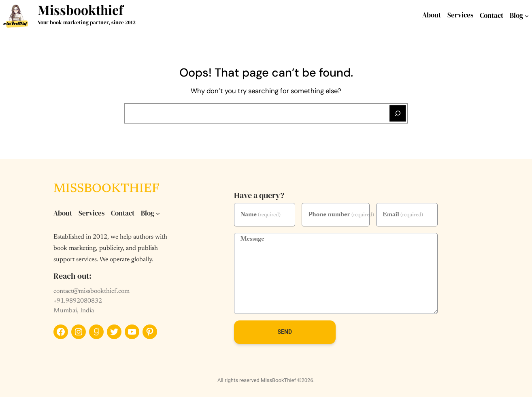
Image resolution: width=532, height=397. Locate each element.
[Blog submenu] (527, 16)
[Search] (398, 113)
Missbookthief (80, 10)
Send (285, 332)
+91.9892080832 (78, 301)
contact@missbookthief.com (92, 291)
